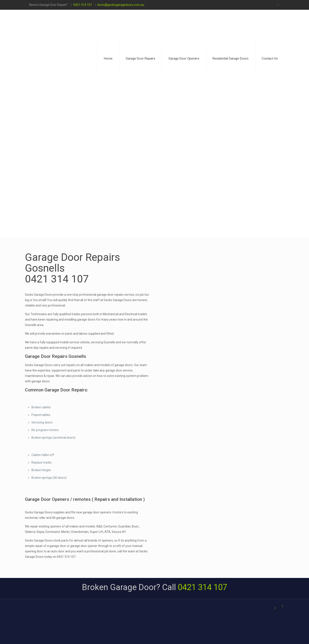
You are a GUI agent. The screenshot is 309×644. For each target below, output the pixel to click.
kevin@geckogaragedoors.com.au (121, 5)
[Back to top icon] (283, 606)
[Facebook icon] (278, 5)
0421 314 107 (83, 5)
